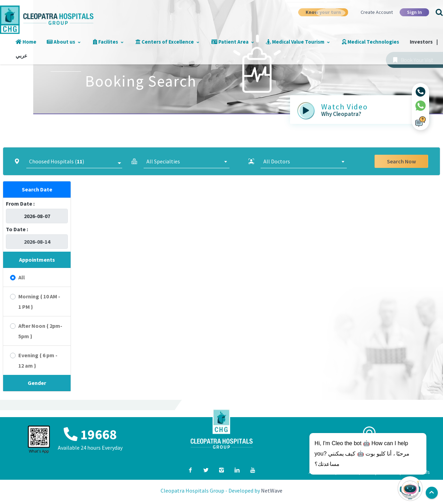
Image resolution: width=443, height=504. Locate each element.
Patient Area (223, 42)
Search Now (401, 161)
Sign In (414, 12)
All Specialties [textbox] (163, 161)
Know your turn (323, 12)
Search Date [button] (37, 189)
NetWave (272, 490)
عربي (20, 56)
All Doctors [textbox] (277, 161)
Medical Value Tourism (286, 42)
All (22, 277)
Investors (409, 42)
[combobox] (187, 161)
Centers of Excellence (160, 42)
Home (25, 42)
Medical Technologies (357, 42)
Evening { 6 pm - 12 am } (38, 360)
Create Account (377, 12)
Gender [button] (37, 383)
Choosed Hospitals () (57, 161)
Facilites (103, 42)
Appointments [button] (37, 260)
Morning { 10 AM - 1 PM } (39, 301)
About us (61, 42)
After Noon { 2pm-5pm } (40, 331)
